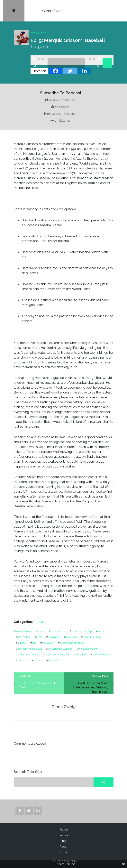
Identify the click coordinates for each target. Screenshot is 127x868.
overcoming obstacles (30, 649)
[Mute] (99, 62)
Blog (63, 841)
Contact (64, 852)
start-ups (23, 660)
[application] (72, 60)
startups (38, 660)
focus (100, 631)
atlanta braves (24, 631)
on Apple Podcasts (60, 100)
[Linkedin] (85, 71)
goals (39, 637)
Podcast (40, 622)
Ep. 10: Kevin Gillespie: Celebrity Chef (39, 685)
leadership (71, 637)
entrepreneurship (82, 631)
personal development (61, 649)
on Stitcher (60, 121)
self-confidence (102, 655)
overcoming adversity (72, 643)
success (53, 660)
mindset (22, 643)
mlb (34, 643)
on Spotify (60, 107)
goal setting (24, 637)
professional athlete (29, 655)
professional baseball (58, 655)
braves (41, 631)
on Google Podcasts (60, 114)
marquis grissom (92, 637)
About (63, 847)
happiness (54, 637)
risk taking (81, 655)
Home (64, 830)
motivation (48, 643)
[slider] (66, 63)
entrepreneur (58, 631)
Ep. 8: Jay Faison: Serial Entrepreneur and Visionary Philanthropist (91, 687)
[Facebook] (56, 71)
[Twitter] (70, 71)
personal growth (88, 649)
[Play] (34, 62)
